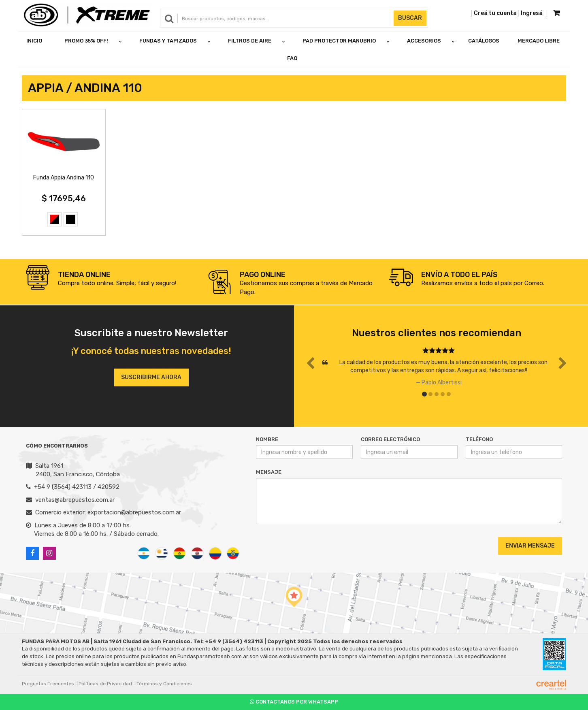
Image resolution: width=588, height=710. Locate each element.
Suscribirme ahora (151, 377)
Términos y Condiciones (164, 684)
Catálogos (484, 41)
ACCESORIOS (424, 41)
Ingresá (532, 13)
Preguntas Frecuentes (48, 684)
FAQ (292, 58)
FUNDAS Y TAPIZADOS (168, 41)
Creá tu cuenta (495, 13)
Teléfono (479, 439)
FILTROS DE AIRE (250, 41)
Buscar (410, 18)
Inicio (34, 41)
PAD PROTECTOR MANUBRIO (339, 41)
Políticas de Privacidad (105, 684)
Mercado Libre (539, 41)
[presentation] (305, 546)
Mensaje (269, 472)
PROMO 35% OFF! (86, 41)
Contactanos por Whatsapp (294, 702)
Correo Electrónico (390, 439)
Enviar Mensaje (530, 546)
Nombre (267, 439)
